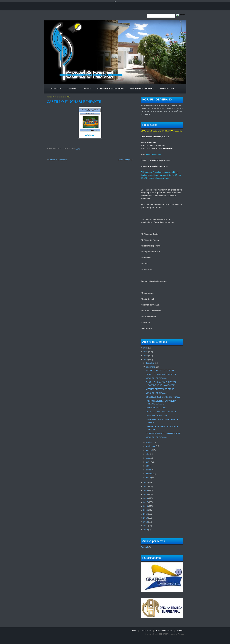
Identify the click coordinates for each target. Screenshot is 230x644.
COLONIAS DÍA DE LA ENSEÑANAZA (163, 397)
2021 (145, 486)
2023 (145, 360)
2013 (145, 518)
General (144, 547)
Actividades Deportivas (110, 89)
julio (147, 454)
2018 (145, 498)
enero (148, 478)
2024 (145, 356)
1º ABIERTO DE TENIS (156, 408)
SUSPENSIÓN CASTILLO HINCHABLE (163, 433)
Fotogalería (167, 89)
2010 (145, 530)
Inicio (134, 631)
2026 (145, 348)
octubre (149, 442)
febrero (149, 474)
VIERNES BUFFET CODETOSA (160, 370)
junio (148, 458)
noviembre (150, 367)
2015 (145, 510)
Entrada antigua (125, 160)
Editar (180, 631)
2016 (145, 506)
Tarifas (87, 89)
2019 (145, 494)
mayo (148, 462)
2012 (145, 522)
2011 (145, 526)
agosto (149, 450)
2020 (145, 490)
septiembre (151, 446)
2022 (145, 482)
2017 (145, 502)
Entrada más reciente (58, 160)
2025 (145, 352)
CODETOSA (163, 634)
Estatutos (56, 89)
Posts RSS (146, 631)
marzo (148, 470)
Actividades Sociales (142, 89)
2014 (145, 514)
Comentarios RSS (164, 631)
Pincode (181, 634)
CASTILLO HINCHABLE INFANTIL (74, 102)
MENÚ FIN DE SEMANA (156, 378)
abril (148, 466)
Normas (72, 89)
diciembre (150, 363)
